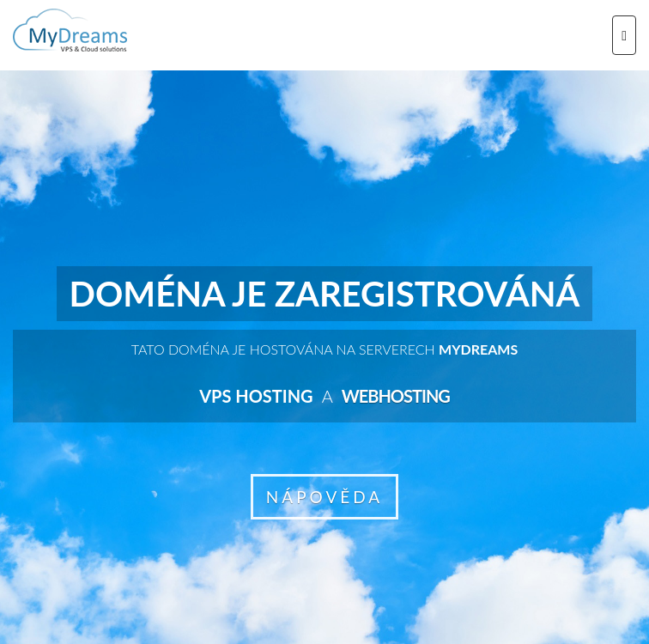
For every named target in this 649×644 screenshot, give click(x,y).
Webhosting (396, 396)
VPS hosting (256, 396)
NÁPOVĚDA (324, 497)
